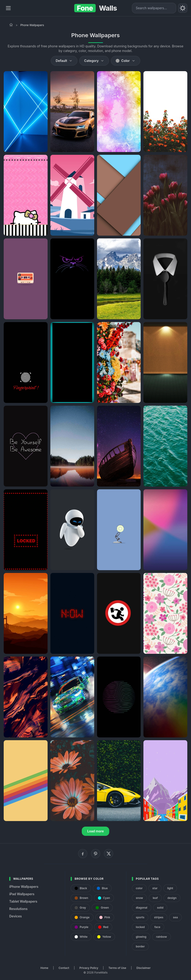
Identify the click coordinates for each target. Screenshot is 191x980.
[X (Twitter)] (109, 854)
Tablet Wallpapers (23, 901)
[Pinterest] (96, 854)
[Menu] (8, 8)
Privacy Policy (89, 968)
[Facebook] (83, 854)
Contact (64, 968)
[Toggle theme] (183, 8)
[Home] (11, 25)
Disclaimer (144, 968)
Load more (96, 831)
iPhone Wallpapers (24, 887)
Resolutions (18, 909)
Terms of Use (117, 968)
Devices (15, 916)
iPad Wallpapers (22, 894)
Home (44, 968)
